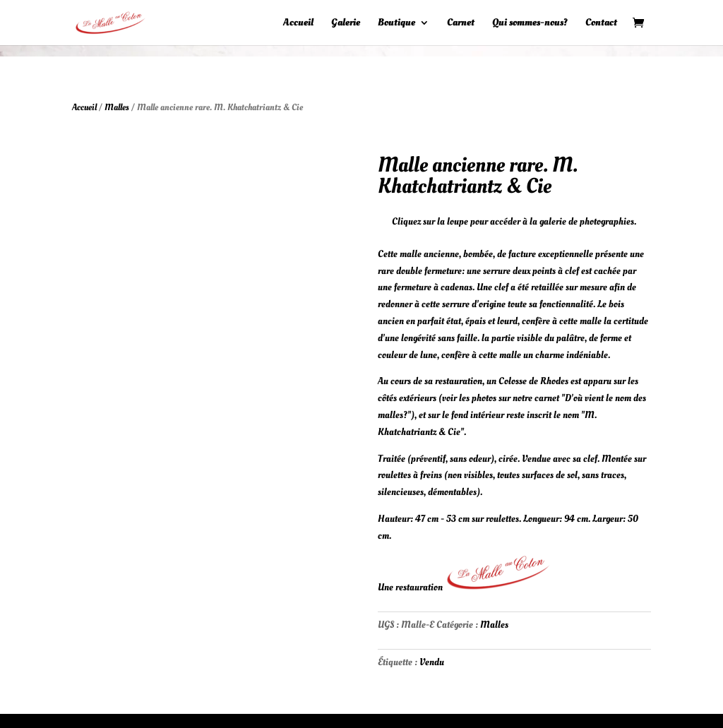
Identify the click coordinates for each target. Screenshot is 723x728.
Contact (601, 23)
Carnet (461, 23)
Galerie (346, 23)
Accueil (298, 23)
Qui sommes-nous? (530, 23)
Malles (117, 107)
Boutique (396, 23)
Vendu (432, 662)
